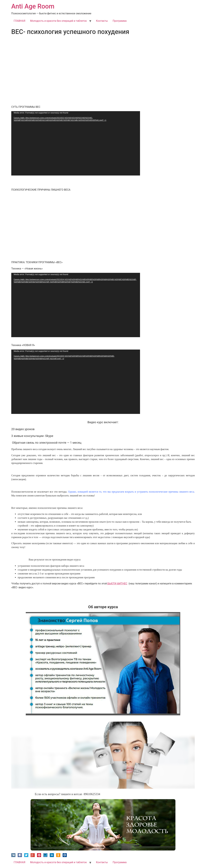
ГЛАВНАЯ (19, 21)
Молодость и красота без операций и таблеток (58, 21)
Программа (120, 21)
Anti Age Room (33, 6)
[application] (76, 143)
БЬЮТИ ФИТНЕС (117, 584)
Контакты (102, 21)
